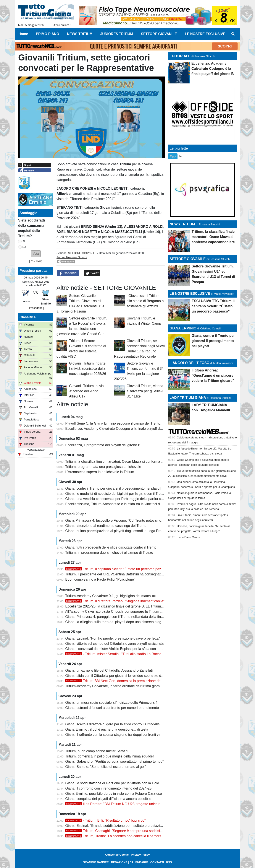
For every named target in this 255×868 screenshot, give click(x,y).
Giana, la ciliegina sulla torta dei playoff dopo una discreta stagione (117, 622)
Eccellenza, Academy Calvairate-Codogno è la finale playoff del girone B (121, 429)
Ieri (181, 156)
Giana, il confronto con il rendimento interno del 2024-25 (108, 788)
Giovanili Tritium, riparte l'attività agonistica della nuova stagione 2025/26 (88, 369)
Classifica (28, 317)
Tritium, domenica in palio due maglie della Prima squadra (110, 756)
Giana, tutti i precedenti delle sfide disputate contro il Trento (111, 547)
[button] (36, 254)
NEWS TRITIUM (182, 224)
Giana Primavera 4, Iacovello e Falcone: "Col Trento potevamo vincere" (120, 520)
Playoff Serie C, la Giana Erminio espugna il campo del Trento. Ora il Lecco (123, 423)
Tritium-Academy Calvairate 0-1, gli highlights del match (108, 596)
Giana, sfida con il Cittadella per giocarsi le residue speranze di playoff (119, 676)
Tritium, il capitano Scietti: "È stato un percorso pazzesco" (118, 569)
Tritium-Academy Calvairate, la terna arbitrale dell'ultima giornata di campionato (126, 686)
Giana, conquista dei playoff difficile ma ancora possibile (108, 799)
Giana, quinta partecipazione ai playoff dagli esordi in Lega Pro (113, 531)
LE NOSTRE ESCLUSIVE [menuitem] (205, 34)
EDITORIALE (180, 56)
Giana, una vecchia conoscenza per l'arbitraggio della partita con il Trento (122, 499)
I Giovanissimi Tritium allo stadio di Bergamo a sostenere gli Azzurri (145, 301)
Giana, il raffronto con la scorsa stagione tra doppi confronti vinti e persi (120, 735)
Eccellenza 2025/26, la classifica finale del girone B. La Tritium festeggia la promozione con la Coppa (143, 606)
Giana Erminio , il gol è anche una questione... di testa (107, 729)
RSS (169, 862)
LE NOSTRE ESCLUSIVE (190, 294)
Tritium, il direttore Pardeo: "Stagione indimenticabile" (115, 601)
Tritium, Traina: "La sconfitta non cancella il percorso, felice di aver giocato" (132, 836)
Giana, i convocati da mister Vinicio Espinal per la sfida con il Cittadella (120, 649)
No (24, 247)
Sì (24, 241)
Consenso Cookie (117, 855)
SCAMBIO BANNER (96, 862)
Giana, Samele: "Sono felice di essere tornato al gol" (106, 767)
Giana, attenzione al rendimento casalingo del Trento (106, 526)
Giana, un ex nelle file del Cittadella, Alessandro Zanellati (109, 670)
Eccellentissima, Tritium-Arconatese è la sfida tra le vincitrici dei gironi (119, 504)
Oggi (173, 156)
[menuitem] (233, 34)
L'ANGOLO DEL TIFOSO (189, 363)
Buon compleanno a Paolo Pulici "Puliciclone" (100, 579)
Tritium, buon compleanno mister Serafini (97, 751)
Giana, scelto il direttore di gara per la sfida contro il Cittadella (113, 724)
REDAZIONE (119, 862)
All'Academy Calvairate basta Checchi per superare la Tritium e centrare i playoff (127, 612)
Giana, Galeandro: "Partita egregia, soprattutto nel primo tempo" (115, 761)
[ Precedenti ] (36, 308)
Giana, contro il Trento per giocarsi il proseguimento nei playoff (113, 488)
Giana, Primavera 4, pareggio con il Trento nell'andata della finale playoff (121, 617)
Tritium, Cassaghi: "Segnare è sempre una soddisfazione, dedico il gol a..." (132, 831)
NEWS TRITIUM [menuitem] (80, 34)
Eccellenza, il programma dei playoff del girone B (103, 445)
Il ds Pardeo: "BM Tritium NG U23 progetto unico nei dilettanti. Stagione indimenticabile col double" (150, 804)
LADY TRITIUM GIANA (188, 398)
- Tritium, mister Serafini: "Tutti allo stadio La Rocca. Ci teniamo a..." (126, 654)
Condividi (68, 273)
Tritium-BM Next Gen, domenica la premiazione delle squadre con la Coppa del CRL (139, 681)
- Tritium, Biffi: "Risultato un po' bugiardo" (106, 820)
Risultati (36, 261)
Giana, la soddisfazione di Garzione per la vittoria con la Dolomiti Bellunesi (122, 783)
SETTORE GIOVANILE (82, 253)
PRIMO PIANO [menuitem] (48, 34)
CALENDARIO (139, 862)
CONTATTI (157, 862)
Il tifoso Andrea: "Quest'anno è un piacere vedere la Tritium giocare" (213, 375)
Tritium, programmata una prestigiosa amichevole (103, 467)
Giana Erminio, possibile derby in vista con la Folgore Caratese (114, 794)
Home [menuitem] (23, 34)
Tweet (92, 273)
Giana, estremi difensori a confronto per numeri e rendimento (112, 708)
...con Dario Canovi (189, 537)
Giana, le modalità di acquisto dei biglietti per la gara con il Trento (115, 494)
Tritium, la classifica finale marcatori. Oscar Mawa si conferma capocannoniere (125, 462)
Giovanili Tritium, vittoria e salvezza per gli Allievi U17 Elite (145, 391)
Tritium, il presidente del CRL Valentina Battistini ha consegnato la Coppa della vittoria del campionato (143, 574)
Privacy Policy (140, 855)
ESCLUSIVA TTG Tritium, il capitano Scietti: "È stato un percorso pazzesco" (213, 306)
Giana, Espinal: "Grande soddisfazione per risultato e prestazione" (116, 826)
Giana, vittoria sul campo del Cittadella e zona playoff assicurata (115, 644)
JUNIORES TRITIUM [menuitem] (117, 34)
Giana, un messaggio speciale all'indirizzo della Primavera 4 (111, 703)
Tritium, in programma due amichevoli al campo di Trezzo (109, 553)
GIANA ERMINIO (183, 328)
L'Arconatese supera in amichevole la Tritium (100, 472)
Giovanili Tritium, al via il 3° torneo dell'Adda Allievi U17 (88, 391)
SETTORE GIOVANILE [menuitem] (159, 34)
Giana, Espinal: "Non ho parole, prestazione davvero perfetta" (113, 638)
